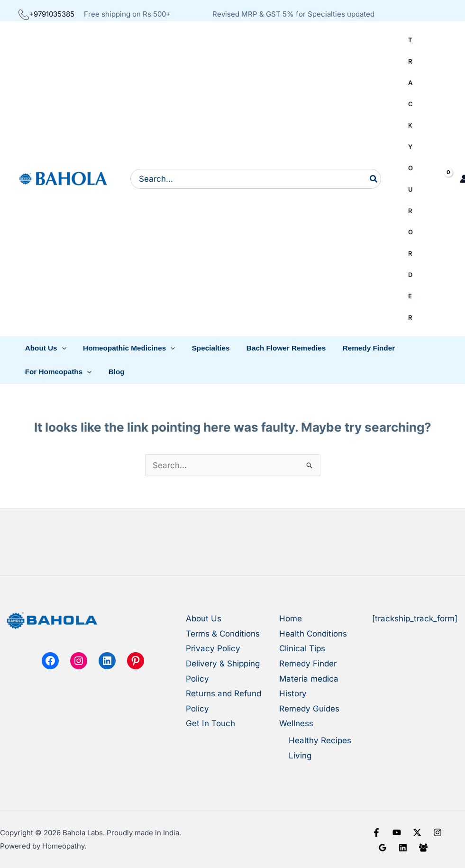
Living (300, 756)
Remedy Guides (309, 709)
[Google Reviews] (383, 848)
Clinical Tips (302, 648)
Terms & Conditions (223, 634)
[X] (417, 832)
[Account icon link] (461, 179)
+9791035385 (46, 14)
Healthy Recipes (320, 740)
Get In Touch (210, 723)
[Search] (374, 179)
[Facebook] (376, 832)
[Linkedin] (403, 848)
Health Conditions (313, 634)
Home (291, 619)
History (293, 693)
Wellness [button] (296, 723)
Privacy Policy (213, 648)
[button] (45, 348)
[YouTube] (397, 832)
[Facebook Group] (423, 848)
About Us (204, 619)
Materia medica (309, 679)
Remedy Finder (308, 664)
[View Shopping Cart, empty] (437, 179)
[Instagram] (438, 832)
